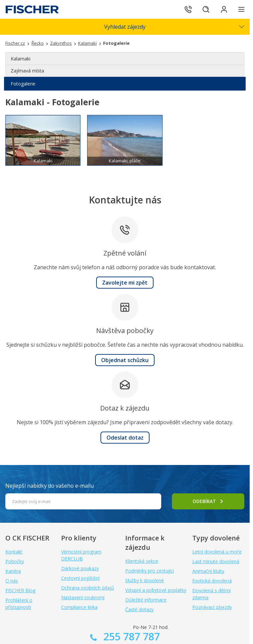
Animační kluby (208, 571)
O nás (12, 581)
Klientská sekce (142, 561)
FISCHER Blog (20, 590)
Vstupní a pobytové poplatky (156, 590)
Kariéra (13, 571)
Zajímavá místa (27, 71)
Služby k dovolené (145, 580)
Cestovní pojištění (80, 578)
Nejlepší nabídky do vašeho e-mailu (50, 486)
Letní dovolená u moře (217, 552)
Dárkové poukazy (80, 568)
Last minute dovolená (216, 561)
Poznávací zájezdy (212, 607)
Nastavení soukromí (83, 597)
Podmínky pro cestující (150, 571)
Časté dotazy (139, 609)
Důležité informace (146, 600)
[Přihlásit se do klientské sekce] (223, 9)
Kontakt (14, 552)
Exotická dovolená (212, 581)
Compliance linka (79, 607)
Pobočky (15, 561)
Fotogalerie (23, 84)
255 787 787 (130, 636)
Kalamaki (21, 59)
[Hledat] (204, 9)
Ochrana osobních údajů (88, 588)
